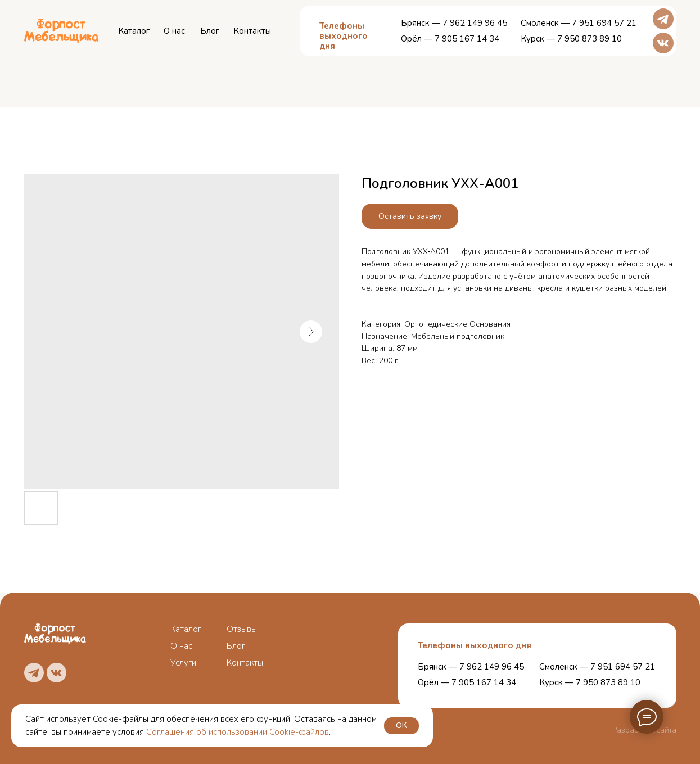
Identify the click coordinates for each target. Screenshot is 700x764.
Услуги (183, 663)
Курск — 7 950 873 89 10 (571, 39)
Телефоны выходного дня (475, 645)
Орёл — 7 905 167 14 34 (450, 39)
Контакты (252, 31)
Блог (210, 31)
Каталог (134, 31)
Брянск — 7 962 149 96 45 (454, 23)
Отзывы (242, 629)
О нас (174, 31)
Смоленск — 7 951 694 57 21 (579, 23)
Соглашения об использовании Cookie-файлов (238, 732)
